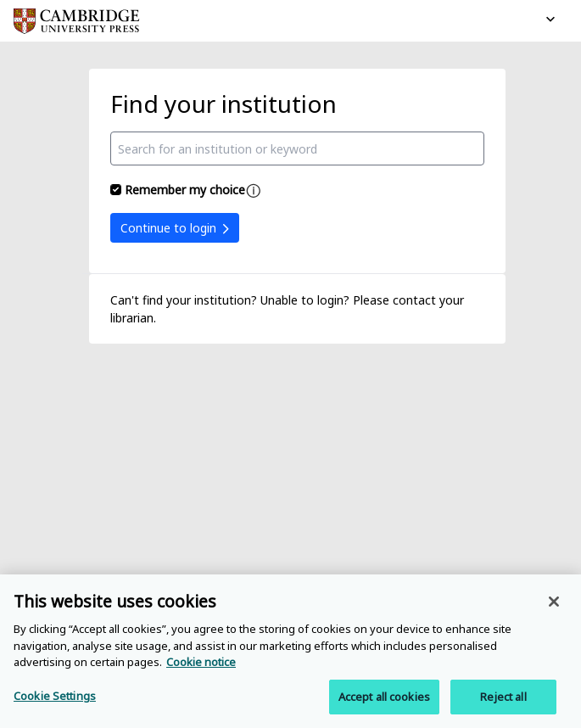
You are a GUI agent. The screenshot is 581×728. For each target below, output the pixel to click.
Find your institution (223, 104)
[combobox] (298, 148)
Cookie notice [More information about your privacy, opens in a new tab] (201, 665)
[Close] (554, 605)
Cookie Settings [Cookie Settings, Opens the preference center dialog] (55, 699)
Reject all (503, 700)
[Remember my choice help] (254, 191)
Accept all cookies (384, 700)
